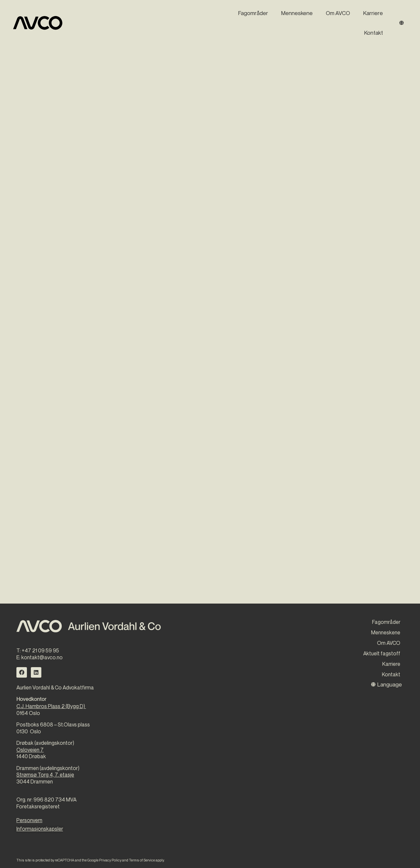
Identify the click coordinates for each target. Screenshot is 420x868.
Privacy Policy (110, 860)
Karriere (373, 13)
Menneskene (297, 13)
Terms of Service (142, 860)
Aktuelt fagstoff (382, 653)
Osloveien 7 (30, 750)
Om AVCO (338, 13)
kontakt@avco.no (42, 657)
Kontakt (374, 33)
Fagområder (253, 13)
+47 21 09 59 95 (40, 650)
